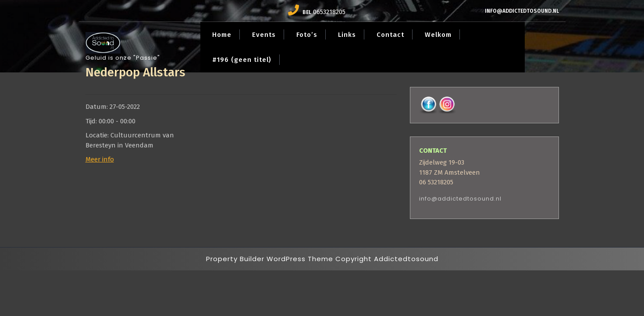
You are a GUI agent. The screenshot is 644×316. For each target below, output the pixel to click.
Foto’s (307, 35)
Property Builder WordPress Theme (270, 259)
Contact (390, 35)
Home (222, 35)
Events (264, 35)
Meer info (100, 159)
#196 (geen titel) (242, 60)
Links (347, 35)
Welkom (438, 35)
